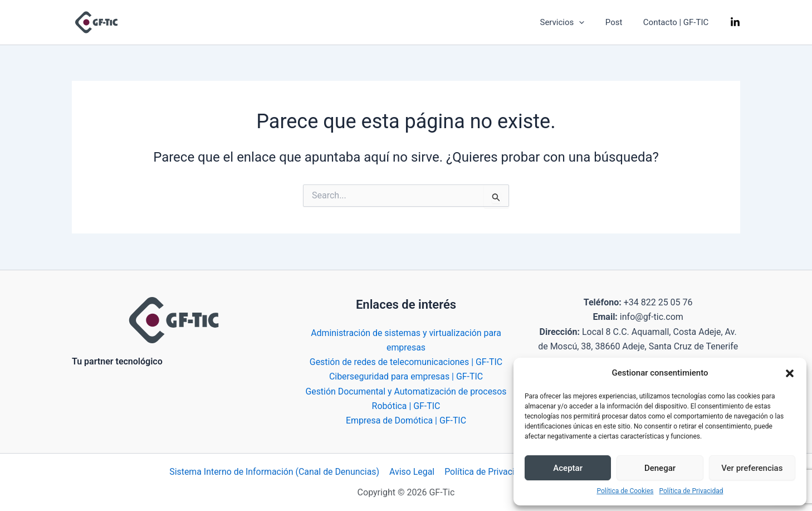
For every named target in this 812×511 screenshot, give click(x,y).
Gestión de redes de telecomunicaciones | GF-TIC (406, 361)
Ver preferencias (752, 468)
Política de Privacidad (691, 491)
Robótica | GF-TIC (406, 406)
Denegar (660, 468)
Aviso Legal (413, 472)
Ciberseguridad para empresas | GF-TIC (406, 376)
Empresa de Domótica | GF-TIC (406, 420)
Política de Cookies (625, 491)
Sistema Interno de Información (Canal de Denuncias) (276, 472)
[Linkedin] (735, 23)
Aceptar (568, 468)
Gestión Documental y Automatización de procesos (406, 391)
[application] (590, 22)
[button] (790, 373)
